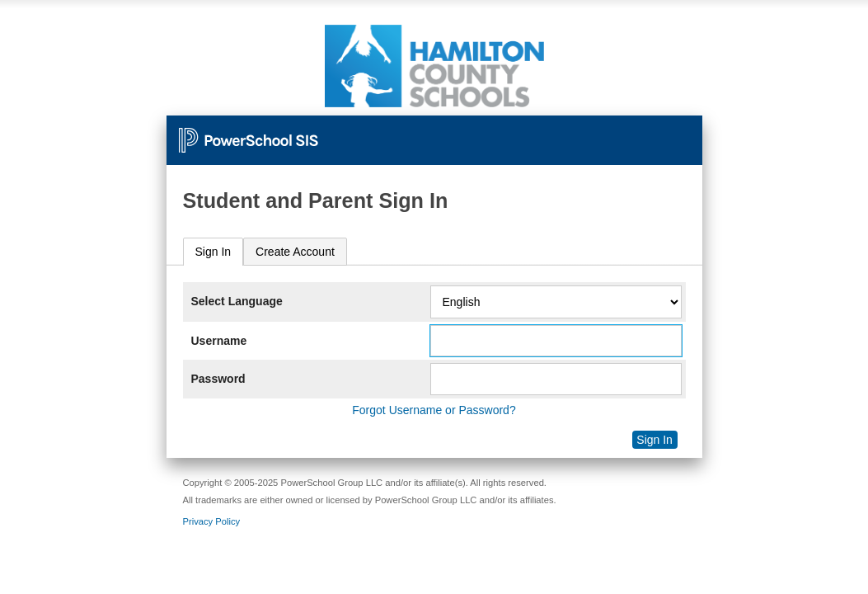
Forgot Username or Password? (434, 410)
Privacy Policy (212, 521)
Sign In (213, 252)
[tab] (213, 252)
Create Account (295, 252)
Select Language (237, 301)
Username (219, 341)
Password (218, 379)
